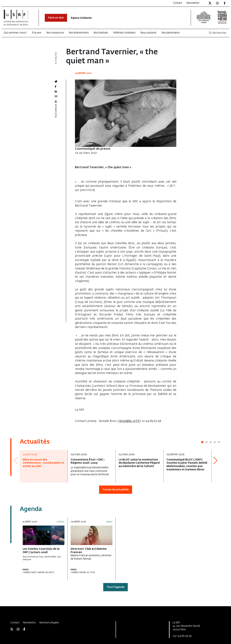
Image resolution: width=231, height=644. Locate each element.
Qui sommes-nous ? (15, 33)
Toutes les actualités (116, 490)
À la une (37, 33)
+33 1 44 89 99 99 (182, 636)
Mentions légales (49, 623)
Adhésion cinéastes (124, 33)
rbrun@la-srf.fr (129, 421)
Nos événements (79, 33)
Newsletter (193, 3)
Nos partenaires (171, 33)
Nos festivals (101, 33)
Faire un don (56, 18)
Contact (178, 3)
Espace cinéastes (81, 18)
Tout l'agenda (115, 587)
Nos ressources (55, 33)
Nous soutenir (148, 33)
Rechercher (218, 33)
